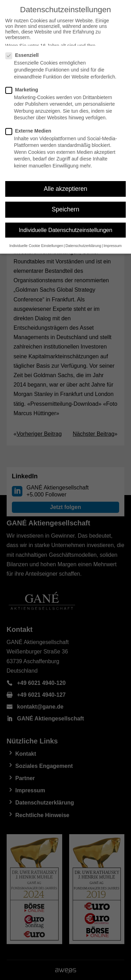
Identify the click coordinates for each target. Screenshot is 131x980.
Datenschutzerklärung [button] (83, 246)
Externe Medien (31, 131)
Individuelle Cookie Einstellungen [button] (36, 246)
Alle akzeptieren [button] (65, 189)
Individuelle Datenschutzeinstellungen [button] (66, 230)
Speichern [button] (65, 209)
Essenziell (25, 55)
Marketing (25, 90)
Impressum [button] (112, 246)
